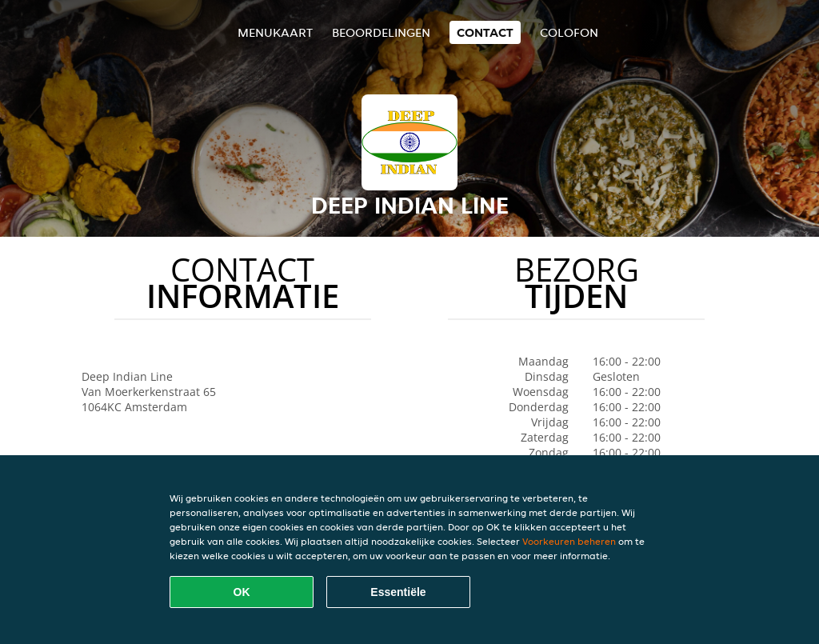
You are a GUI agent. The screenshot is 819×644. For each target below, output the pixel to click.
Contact (485, 32)
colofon (569, 32)
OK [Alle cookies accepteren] (242, 592)
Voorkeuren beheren (569, 541)
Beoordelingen (381, 32)
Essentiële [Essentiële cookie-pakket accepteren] (398, 592)
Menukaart (275, 32)
